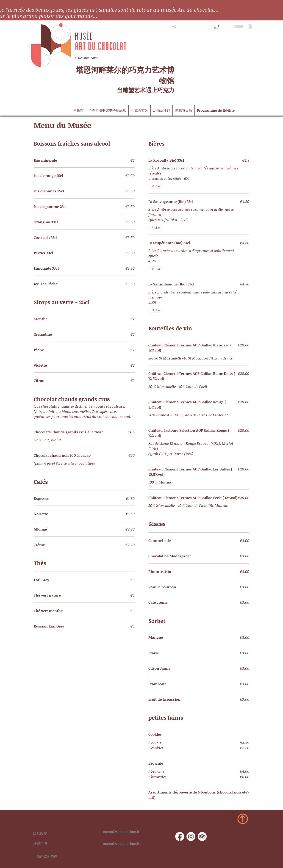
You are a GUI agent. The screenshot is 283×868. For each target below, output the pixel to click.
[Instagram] (191, 836)
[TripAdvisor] (202, 836)
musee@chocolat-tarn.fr (121, 832)
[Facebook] (180, 836)
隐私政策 (40, 834)
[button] (216, 26)
